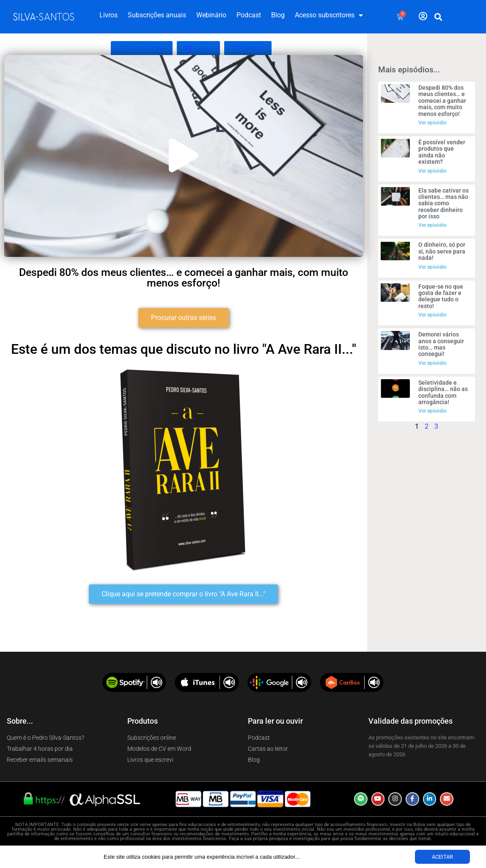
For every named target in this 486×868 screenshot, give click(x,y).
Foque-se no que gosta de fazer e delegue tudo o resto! (441, 296)
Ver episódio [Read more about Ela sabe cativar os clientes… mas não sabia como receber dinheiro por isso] (432, 225)
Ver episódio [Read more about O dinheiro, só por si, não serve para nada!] (432, 267)
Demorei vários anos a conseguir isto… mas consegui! (441, 344)
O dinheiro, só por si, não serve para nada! (442, 251)
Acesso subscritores (329, 15)
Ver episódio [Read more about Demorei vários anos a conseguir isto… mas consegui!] (432, 363)
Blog (278, 15)
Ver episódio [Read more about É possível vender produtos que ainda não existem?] (432, 171)
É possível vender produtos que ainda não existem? (442, 152)
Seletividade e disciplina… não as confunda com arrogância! (443, 392)
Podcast (249, 15)
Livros (108, 15)
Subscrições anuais (157, 15)
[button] (438, 17)
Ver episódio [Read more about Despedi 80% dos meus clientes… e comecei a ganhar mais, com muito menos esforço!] (432, 123)
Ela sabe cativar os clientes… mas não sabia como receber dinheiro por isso (443, 204)
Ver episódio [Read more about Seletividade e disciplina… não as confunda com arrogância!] (432, 411)
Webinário (211, 15)
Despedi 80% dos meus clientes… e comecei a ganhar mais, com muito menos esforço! (442, 101)
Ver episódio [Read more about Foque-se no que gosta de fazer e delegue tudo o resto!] (432, 315)
